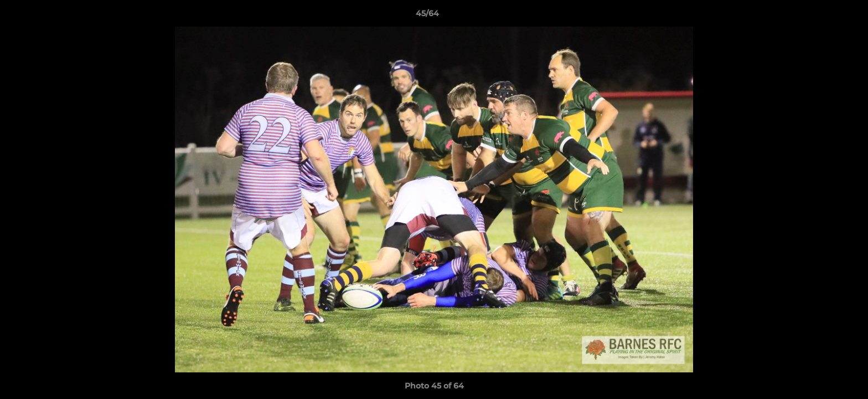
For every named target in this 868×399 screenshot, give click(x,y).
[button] (821, 16)
